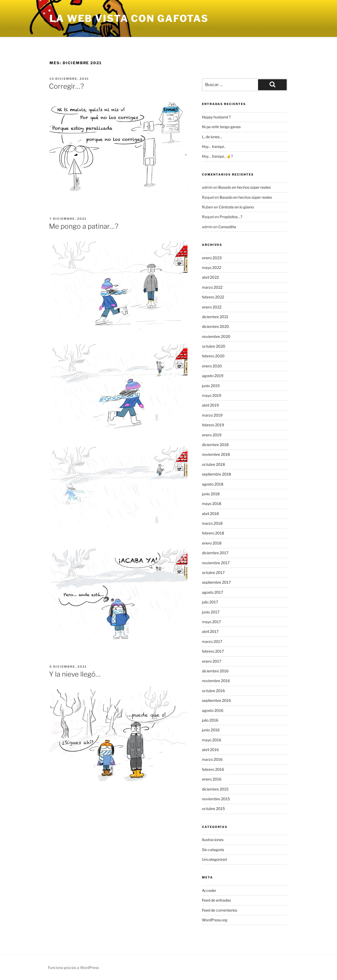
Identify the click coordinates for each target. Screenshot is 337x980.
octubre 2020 (214, 346)
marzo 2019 (212, 415)
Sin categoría (213, 850)
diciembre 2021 (215, 317)
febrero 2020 (213, 356)
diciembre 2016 (215, 671)
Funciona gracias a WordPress (73, 967)
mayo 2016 (212, 740)
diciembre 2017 (215, 553)
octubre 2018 (213, 464)
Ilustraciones (213, 840)
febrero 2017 (213, 651)
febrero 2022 (213, 297)
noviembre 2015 (216, 799)
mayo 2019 (212, 395)
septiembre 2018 (216, 474)
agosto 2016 (213, 710)
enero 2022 (212, 307)
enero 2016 (212, 779)
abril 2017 (210, 631)
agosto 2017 (212, 592)
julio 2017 (210, 602)
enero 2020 (212, 366)
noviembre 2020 (216, 336)
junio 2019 (211, 386)
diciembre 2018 (215, 445)
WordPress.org (215, 920)
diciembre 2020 (215, 326)
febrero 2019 (213, 425)
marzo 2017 (212, 641)
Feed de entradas (216, 900)
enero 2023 (212, 258)
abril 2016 (210, 750)
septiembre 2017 (216, 582)
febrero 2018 (213, 533)
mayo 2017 (211, 622)
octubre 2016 (213, 691)
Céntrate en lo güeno (236, 207)
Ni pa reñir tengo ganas (221, 127)
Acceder (209, 890)
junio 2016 (211, 730)
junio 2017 (211, 612)
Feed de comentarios (220, 910)
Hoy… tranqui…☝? (217, 156)
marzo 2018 (212, 523)
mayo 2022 (212, 267)
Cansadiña (227, 227)
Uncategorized (214, 859)
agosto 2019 (213, 376)
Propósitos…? (231, 217)
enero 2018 (212, 543)
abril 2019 (210, 405)
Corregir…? (66, 86)
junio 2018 (211, 494)
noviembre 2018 (216, 454)
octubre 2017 (213, 572)
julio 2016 (210, 720)
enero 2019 (212, 435)
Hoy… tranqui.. (214, 146)
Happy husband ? (216, 117)
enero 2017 (212, 661)
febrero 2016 (213, 769)
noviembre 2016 (216, 681)
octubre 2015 (213, 809)
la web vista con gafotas (129, 18)
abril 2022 (210, 277)
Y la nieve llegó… (75, 674)
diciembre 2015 (215, 789)
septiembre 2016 (216, 700)
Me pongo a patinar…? (84, 226)
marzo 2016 (212, 759)
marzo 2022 (212, 287)
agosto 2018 (213, 484)
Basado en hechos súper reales (244, 187)
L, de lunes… (212, 137)
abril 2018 (210, 514)
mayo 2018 (212, 504)
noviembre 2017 (216, 563)
